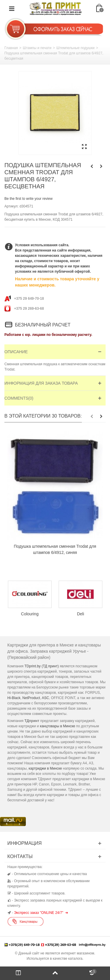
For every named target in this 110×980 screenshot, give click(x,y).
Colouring (30, 614)
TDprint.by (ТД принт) (42, 666)
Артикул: (11, 206)
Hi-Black (14, 698)
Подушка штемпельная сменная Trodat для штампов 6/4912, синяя (55, 549)
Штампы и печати (37, 48)
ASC (45, 698)
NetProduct (31, 698)
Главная (11, 48)
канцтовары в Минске (57, 726)
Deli (80, 614)
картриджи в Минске (45, 768)
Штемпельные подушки (75, 48)
